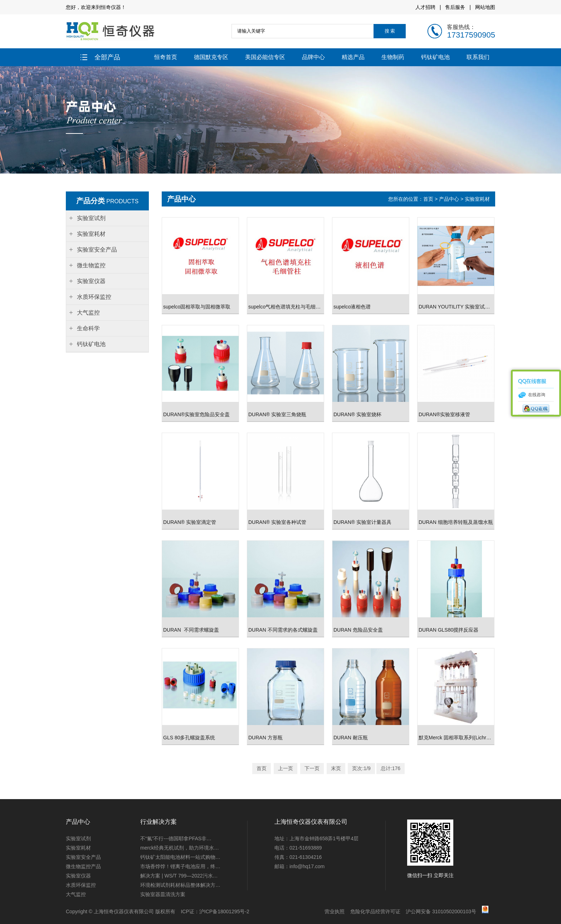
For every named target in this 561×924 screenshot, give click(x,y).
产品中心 (449, 199)
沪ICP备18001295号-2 (224, 911)
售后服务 (455, 7)
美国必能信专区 (265, 57)
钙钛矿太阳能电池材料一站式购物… (180, 857)
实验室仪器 (78, 876)
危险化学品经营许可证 (375, 911)
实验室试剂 (78, 838)
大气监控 (76, 894)
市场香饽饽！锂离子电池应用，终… (180, 866)
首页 (429, 199)
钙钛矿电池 (435, 57)
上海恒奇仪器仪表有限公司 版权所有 (135, 911)
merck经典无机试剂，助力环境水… (180, 848)
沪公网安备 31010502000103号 (441, 911)
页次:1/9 (361, 768)
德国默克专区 (211, 57)
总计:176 (391, 768)
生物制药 (393, 57)
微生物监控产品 (83, 866)
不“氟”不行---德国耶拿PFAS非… (176, 838)
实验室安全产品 (83, 857)
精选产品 (353, 57)
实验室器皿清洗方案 (163, 894)
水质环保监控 (81, 885)
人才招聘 (425, 7)
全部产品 (100, 57)
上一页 (286, 768)
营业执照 (335, 911)
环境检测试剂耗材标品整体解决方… (180, 885)
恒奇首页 (166, 57)
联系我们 (478, 57)
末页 (336, 768)
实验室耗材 (477, 199)
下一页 (312, 768)
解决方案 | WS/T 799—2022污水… (179, 876)
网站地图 (485, 7)
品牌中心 (313, 57)
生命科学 (88, 328)
